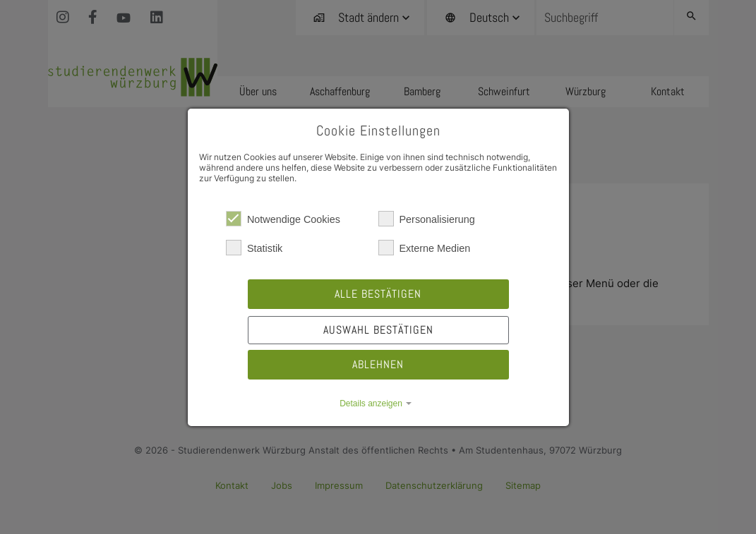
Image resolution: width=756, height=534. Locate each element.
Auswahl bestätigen (378, 330)
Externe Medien (425, 248)
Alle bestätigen (378, 294)
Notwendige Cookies (283, 219)
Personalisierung (427, 219)
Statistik (254, 248)
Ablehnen (378, 364)
